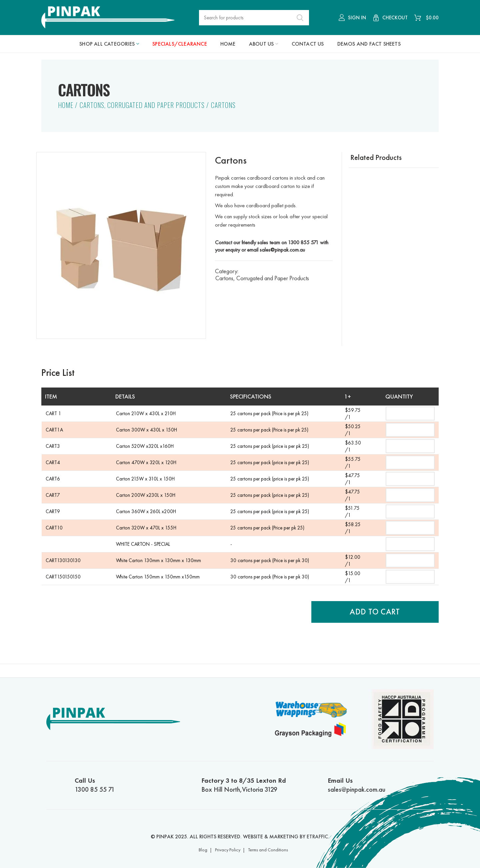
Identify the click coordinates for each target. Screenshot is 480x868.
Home (66, 105)
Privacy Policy (228, 850)
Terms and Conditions (268, 850)
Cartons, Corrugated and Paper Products (142, 105)
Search (300, 18)
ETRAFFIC (317, 837)
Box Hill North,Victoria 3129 (254, 785)
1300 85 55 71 (127, 785)
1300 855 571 (303, 242)
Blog (203, 850)
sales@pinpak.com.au (282, 250)
